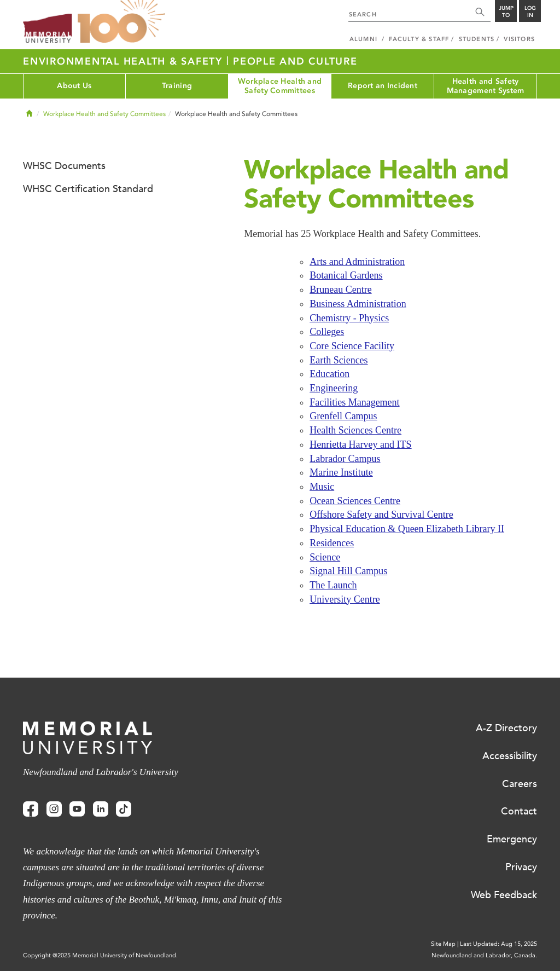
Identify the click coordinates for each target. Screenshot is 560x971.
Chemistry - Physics (349, 318)
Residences (332, 543)
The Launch (333, 585)
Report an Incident (383, 86)
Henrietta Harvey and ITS (360, 444)
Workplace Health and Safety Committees (280, 86)
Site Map (443, 944)
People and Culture (295, 61)
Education (329, 374)
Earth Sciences (339, 360)
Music (322, 487)
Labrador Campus (345, 459)
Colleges (327, 332)
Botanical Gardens (346, 275)
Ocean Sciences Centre (355, 501)
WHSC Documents (64, 166)
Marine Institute (341, 472)
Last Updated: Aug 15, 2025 (498, 944)
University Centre (345, 599)
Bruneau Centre (340, 290)
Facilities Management (354, 402)
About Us (74, 86)
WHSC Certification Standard (88, 189)
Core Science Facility (352, 346)
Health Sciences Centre (355, 430)
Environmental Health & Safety (125, 61)
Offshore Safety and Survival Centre (381, 515)
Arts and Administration (357, 262)
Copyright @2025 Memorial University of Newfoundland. (100, 955)
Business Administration (358, 304)
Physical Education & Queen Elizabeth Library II (407, 529)
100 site (121, 22)
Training (177, 86)
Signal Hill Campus (348, 571)
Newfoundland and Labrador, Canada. (484, 955)
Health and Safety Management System (486, 86)
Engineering (334, 388)
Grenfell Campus (343, 416)
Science (325, 557)
